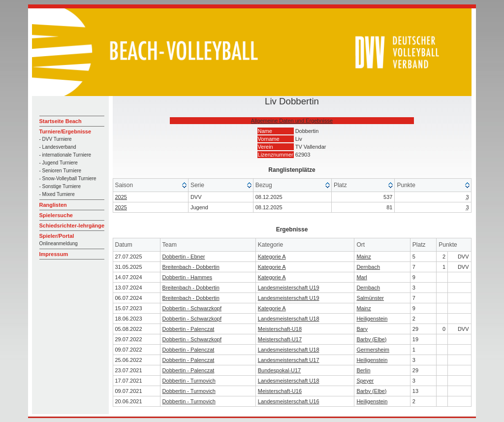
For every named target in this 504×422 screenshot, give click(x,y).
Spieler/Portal (57, 236)
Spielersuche (56, 215)
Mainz (363, 257)
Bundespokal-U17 (279, 370)
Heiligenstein (372, 319)
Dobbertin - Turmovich (189, 381)
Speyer (365, 381)
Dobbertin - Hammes (187, 277)
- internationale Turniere (65, 155)
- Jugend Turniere (59, 163)
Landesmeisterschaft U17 (289, 360)
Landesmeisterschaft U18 (289, 319)
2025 (121, 197)
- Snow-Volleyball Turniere (68, 179)
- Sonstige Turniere (60, 186)
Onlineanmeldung (59, 243)
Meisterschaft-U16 (280, 391)
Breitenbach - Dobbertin (191, 267)
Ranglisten (53, 205)
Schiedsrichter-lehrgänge (72, 226)
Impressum (54, 254)
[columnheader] (151, 185)
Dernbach (368, 267)
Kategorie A (272, 257)
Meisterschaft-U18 (280, 329)
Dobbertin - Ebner (184, 257)
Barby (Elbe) (371, 339)
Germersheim (373, 350)
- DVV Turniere (56, 139)
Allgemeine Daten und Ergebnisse (292, 121)
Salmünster (370, 298)
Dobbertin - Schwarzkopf (192, 308)
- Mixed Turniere (57, 194)
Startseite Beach (61, 121)
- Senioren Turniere (61, 171)
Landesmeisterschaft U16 (289, 401)
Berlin (363, 370)
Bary (362, 329)
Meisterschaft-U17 (280, 339)
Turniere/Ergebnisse (65, 131)
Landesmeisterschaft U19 (289, 288)
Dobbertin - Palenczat (189, 329)
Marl (362, 277)
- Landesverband (58, 147)
